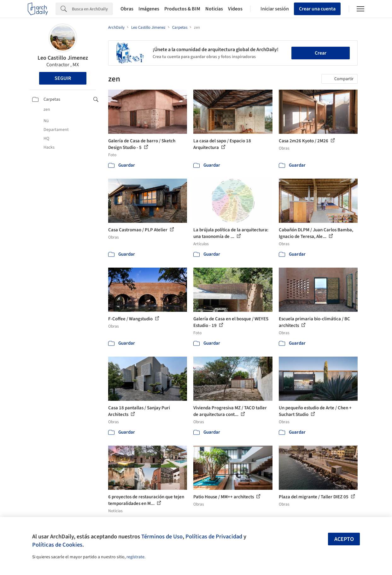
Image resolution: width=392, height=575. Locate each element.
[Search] (92, 9)
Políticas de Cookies (57, 545)
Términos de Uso (162, 536)
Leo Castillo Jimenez (63, 58)
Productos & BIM (182, 9)
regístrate (135, 557)
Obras (127, 9)
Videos (235, 9)
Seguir (63, 78)
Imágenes (149, 9)
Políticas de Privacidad (214, 536)
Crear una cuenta (317, 9)
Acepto (344, 539)
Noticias (214, 9)
